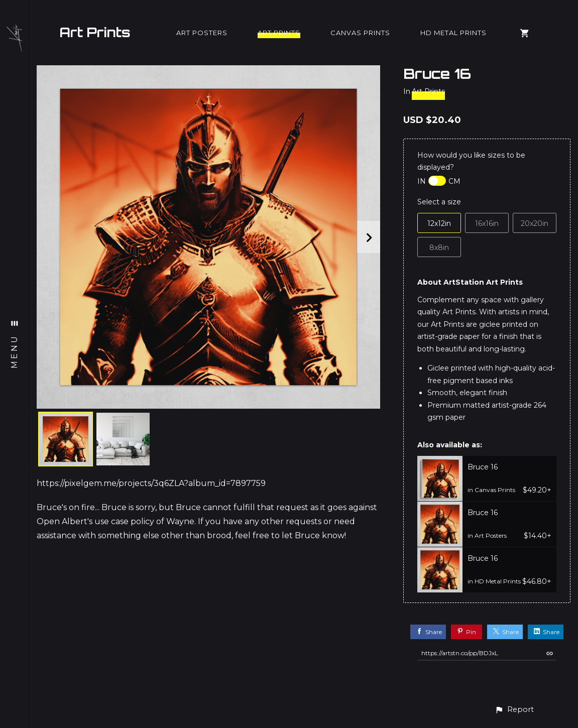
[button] (514, 710)
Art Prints (95, 32)
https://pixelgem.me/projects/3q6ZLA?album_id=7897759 (151, 483)
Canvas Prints (360, 33)
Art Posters (202, 33)
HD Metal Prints (453, 33)
